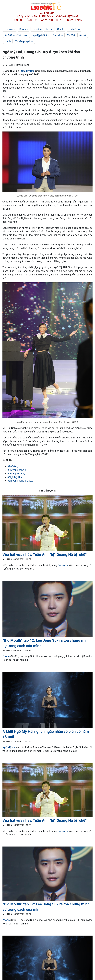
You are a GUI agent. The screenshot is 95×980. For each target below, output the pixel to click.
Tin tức (49, 29)
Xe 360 (71, 35)
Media (8, 41)
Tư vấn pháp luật (24, 41)
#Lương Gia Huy (16, 474)
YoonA (6, 656)
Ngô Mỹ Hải (27, 71)
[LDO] (47, 523)
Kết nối (83, 35)
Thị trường (74, 29)
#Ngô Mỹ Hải (15, 477)
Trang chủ (10, 29)
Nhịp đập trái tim (40, 35)
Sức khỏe (58, 35)
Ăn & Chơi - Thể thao (16, 35)
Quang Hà (63, 565)
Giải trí (61, 29)
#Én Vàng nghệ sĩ (17, 470)
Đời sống (37, 29)
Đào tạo (24, 29)
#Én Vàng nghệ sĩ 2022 (20, 481)
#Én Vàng (13, 466)
